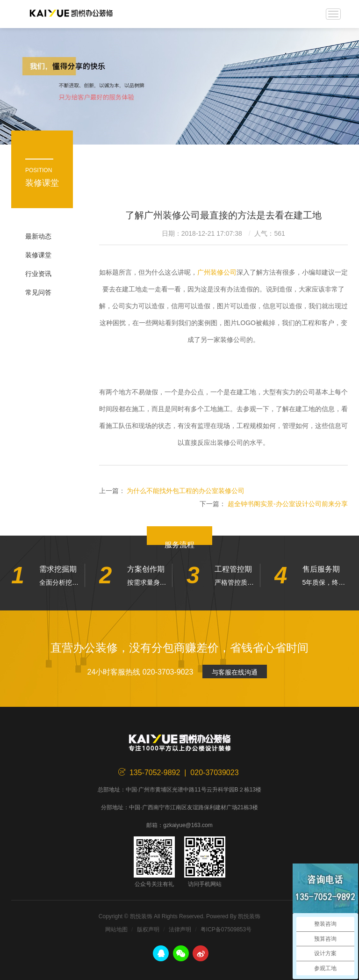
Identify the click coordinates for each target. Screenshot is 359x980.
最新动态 (38, 236)
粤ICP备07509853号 (226, 929)
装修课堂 (38, 255)
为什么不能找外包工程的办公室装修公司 (186, 491)
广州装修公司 (217, 272)
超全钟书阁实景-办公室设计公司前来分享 (288, 504)
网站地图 (116, 929)
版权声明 (148, 929)
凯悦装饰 (71, 14)
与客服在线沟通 (235, 672)
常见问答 (38, 292)
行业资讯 (38, 274)
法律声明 (180, 929)
